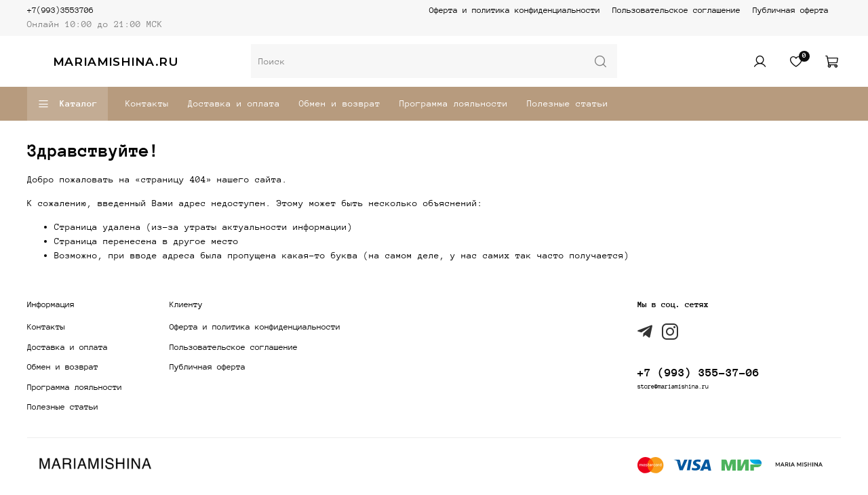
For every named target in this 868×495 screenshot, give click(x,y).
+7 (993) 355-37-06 (698, 373)
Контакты (147, 103)
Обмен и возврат (340, 103)
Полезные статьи (568, 103)
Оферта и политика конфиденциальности (515, 10)
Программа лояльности (454, 103)
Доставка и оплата (234, 103)
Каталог (67, 104)
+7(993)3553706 (60, 10)
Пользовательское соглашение (676, 10)
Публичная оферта (791, 10)
